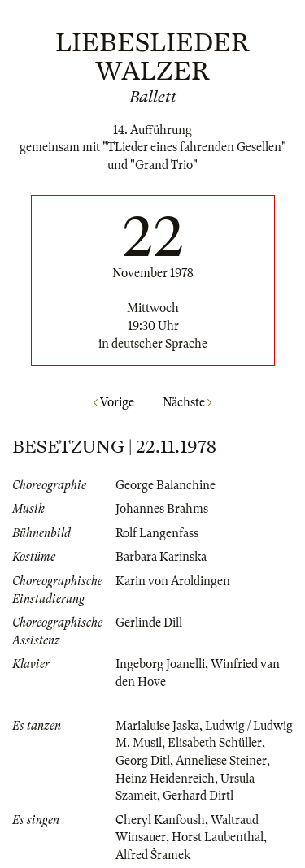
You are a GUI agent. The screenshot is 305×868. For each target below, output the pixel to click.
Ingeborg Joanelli (160, 664)
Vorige (114, 402)
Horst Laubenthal (218, 837)
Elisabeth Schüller (215, 743)
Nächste (187, 402)
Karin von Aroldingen (173, 581)
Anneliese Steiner (221, 761)
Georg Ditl (143, 761)
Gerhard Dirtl (198, 796)
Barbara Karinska (161, 557)
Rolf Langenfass (157, 533)
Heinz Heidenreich (165, 779)
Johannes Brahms (162, 509)
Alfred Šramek (153, 855)
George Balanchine (166, 485)
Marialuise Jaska (157, 726)
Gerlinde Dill (149, 623)
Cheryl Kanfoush (160, 820)
